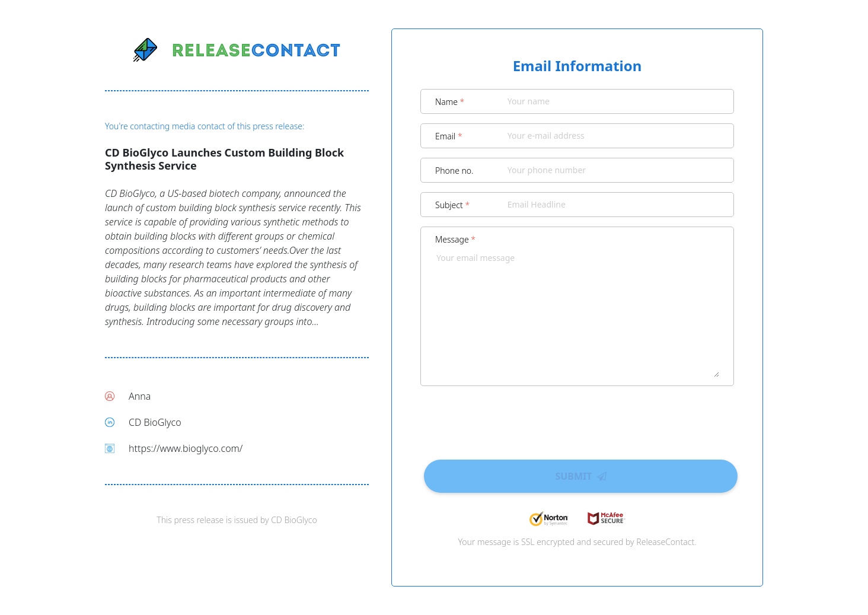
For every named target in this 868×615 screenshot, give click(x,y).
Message (455, 239)
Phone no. (454, 171)
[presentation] (577, 419)
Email (449, 136)
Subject (452, 205)
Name (450, 102)
